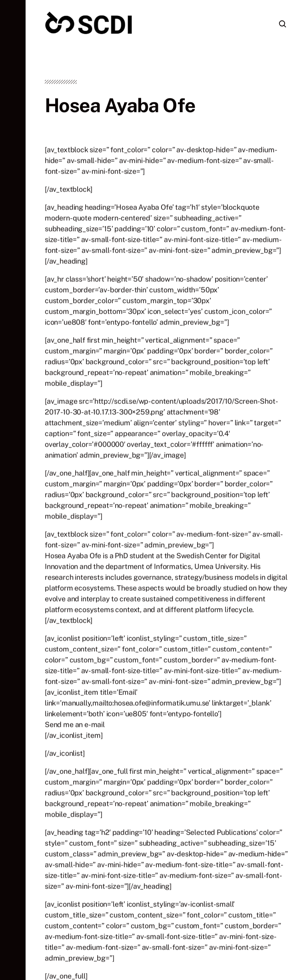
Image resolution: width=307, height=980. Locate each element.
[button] (13, 490)
